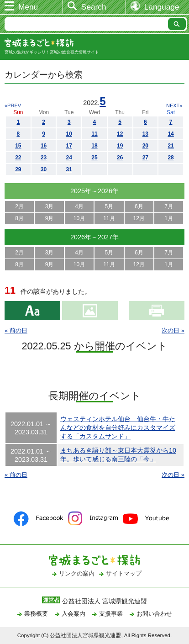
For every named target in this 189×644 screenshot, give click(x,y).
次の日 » (173, 330)
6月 (139, 206)
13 (145, 134)
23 (44, 158)
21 (171, 146)
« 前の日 (16, 330)
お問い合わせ (154, 614)
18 (94, 146)
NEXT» (174, 106)
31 (69, 169)
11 (94, 134)
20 (145, 146)
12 (120, 134)
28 (171, 158)
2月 (19, 206)
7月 (169, 206)
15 (18, 146)
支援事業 (111, 614)
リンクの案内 (77, 573)
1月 (169, 218)
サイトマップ (124, 573)
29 (18, 169)
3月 (50, 206)
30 (44, 169)
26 (120, 158)
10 (69, 134)
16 (44, 146)
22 (18, 158)
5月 (109, 206)
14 (171, 134)
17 (69, 146)
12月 (139, 218)
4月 (79, 206)
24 (69, 158)
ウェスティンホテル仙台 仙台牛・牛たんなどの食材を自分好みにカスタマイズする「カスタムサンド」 (118, 428)
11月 (109, 218)
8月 (19, 218)
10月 (79, 218)
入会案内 (73, 614)
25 (94, 158)
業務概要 (36, 614)
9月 (50, 218)
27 (145, 158)
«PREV (13, 106)
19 (120, 146)
